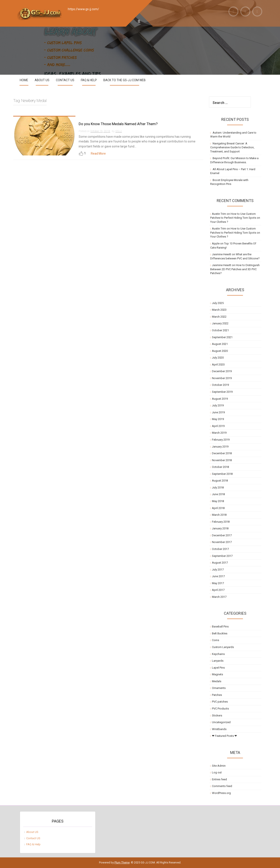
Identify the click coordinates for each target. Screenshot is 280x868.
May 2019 (218, 419)
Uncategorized (221, 722)
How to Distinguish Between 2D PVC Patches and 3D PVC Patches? (235, 269)
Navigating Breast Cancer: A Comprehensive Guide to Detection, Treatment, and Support (232, 147)
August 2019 (220, 399)
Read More (98, 154)
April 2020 (218, 364)
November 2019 (222, 378)
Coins (216, 640)
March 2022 (219, 317)
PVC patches (220, 702)
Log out (217, 772)
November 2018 (222, 460)
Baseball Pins (220, 626)
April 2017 (218, 590)
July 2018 (218, 487)
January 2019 (220, 447)
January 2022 (220, 323)
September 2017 (222, 556)
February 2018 (221, 522)
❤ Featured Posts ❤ (224, 736)
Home (24, 80)
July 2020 (218, 358)
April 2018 (218, 508)
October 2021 (220, 330)
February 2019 (221, 440)
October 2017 (220, 549)
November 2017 (222, 542)
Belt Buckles (220, 633)
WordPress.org (221, 793)
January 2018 (220, 528)
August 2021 (220, 344)
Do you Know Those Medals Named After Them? (118, 124)
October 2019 (220, 385)
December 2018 (222, 453)
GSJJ (119, 131)
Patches (217, 695)
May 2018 (218, 501)
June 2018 (218, 494)
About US (42, 80)
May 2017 (218, 583)
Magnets (217, 674)
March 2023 (219, 310)
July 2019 (218, 405)
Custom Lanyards (223, 647)
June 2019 (218, 412)
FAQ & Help (89, 80)
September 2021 (222, 337)
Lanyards (218, 661)
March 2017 (219, 597)
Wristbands (219, 729)
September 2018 (222, 474)
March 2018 (219, 515)
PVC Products (220, 709)
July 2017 (218, 570)
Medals (217, 681)
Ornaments (219, 688)
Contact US (65, 80)
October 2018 (220, 467)
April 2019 (218, 426)
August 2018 (220, 481)
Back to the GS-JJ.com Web (125, 80)
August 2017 (220, 563)
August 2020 (220, 351)
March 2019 (219, 433)
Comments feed (222, 786)
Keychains (218, 654)
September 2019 (222, 392)
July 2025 (218, 303)
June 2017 (218, 576)
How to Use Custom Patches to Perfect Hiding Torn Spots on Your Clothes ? (235, 218)
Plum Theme (122, 862)
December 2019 (222, 371)
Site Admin (219, 766)
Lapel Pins (218, 668)
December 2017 (222, 535)
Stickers (217, 715)
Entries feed (219, 779)
